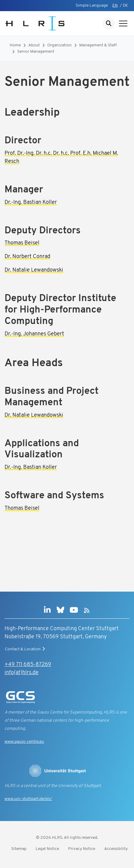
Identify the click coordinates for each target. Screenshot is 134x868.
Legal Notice (47, 849)
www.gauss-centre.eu (24, 742)
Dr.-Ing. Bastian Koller (31, 202)
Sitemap (19, 849)
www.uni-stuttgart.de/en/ (28, 799)
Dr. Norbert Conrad (27, 257)
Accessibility (116, 849)
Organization (59, 45)
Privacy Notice (82, 849)
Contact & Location (26, 649)
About (34, 45)
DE (125, 6)
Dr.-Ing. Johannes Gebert (34, 334)
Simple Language (92, 6)
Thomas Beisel (22, 243)
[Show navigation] (123, 23)
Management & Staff (98, 45)
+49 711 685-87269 (28, 665)
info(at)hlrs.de (22, 673)
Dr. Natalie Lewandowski (34, 270)
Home (15, 45)
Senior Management (36, 52)
